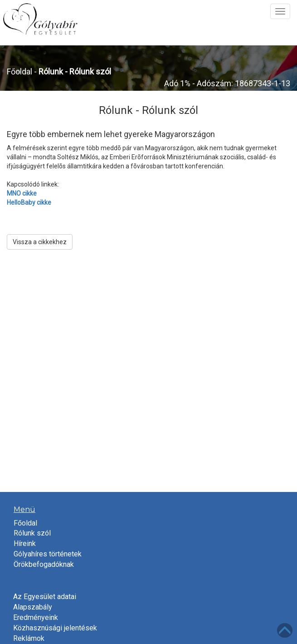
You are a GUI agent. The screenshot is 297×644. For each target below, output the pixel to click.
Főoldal (19, 71)
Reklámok (29, 638)
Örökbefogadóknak (44, 564)
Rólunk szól (32, 533)
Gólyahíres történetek (48, 554)
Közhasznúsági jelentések (55, 628)
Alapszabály (33, 607)
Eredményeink (36, 617)
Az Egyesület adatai (45, 597)
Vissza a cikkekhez (40, 242)
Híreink (25, 543)
